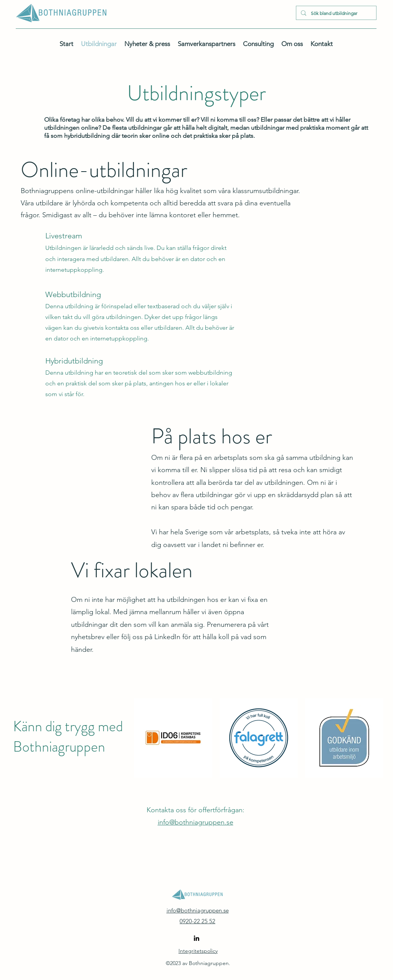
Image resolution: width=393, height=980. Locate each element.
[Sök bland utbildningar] (335, 13)
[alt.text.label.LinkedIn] (196, 938)
